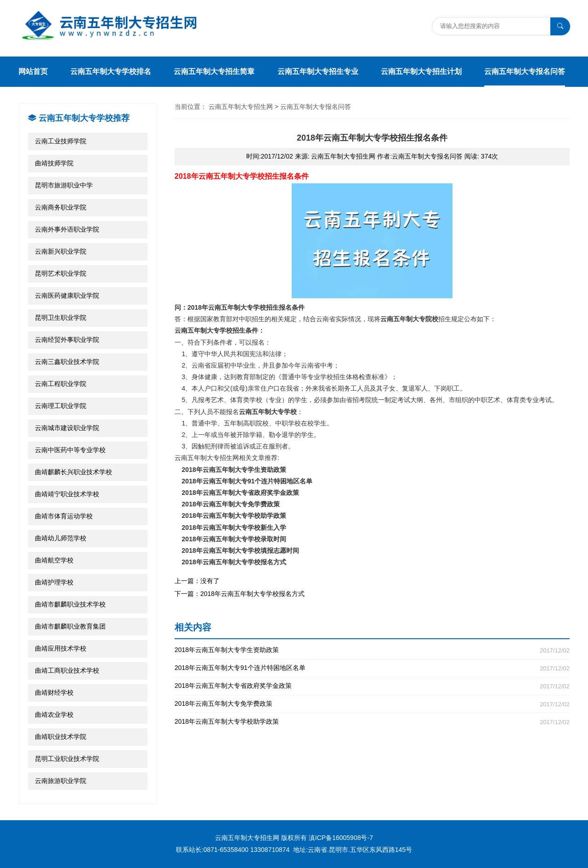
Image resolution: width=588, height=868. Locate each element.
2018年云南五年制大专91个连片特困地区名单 (247, 481)
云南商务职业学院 (61, 207)
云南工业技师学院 (61, 141)
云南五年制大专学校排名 (111, 71)
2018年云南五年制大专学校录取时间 (234, 539)
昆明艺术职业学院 (61, 273)
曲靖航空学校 (54, 560)
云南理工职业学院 (61, 406)
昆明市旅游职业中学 (64, 185)
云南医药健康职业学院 (67, 295)
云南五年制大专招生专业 (318, 71)
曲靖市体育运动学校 (64, 516)
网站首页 (33, 71)
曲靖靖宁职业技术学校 (67, 494)
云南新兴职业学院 (61, 251)
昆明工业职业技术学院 (67, 759)
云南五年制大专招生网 (241, 107)
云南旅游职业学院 (61, 781)
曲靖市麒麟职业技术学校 (70, 604)
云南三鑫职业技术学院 (67, 362)
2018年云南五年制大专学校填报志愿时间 (240, 550)
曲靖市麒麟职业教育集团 (70, 626)
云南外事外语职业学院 (67, 229)
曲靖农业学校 (54, 715)
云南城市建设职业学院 (67, 428)
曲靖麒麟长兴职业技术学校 (73, 472)
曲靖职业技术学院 (61, 737)
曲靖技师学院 (54, 163)
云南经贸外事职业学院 (67, 340)
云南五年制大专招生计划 (421, 71)
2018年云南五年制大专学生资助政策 (234, 470)
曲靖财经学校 (54, 692)
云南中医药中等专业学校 (70, 450)
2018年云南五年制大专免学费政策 (231, 504)
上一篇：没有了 (197, 581)
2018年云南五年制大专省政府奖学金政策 (240, 493)
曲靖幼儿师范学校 (61, 538)
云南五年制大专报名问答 (525, 71)
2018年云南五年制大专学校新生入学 (234, 528)
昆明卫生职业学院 (61, 318)
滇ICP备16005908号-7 (341, 838)
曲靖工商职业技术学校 (67, 670)
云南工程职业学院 (61, 384)
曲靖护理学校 (54, 582)
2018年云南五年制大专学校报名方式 (234, 562)
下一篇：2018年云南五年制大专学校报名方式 (240, 594)
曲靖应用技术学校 (61, 648)
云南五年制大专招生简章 (214, 71)
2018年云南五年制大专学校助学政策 (234, 516)
